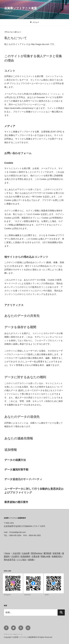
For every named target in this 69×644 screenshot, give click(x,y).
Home (8, 553)
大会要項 (15, 556)
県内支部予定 (10, 560)
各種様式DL (57, 556)
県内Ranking (36, 553)
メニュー (35, 22)
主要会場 (35, 556)
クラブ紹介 (22, 560)
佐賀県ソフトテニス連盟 (21, 8)
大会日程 (16, 553)
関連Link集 (45, 556)
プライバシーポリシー (12, 634)
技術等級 (57, 553)
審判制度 (47, 553)
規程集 (31, 560)
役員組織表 (25, 556)
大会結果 (26, 553)
